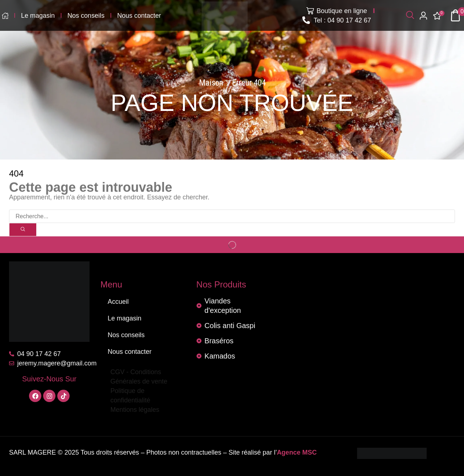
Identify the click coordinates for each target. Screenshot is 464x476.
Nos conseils (126, 335)
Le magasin (125, 318)
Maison (211, 83)
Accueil (118, 302)
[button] (410, 15)
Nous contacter (130, 352)
